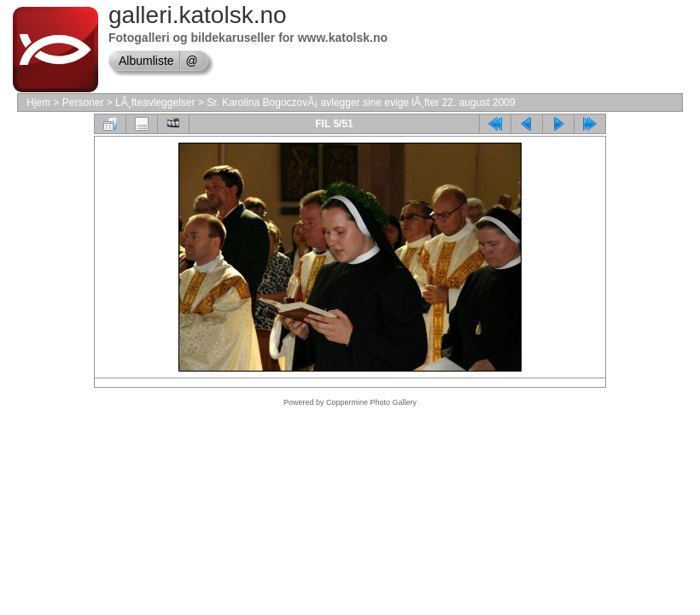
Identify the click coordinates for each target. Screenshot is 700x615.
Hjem (38, 102)
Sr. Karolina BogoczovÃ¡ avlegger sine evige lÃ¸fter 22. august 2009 (361, 102)
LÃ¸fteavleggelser (155, 102)
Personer (83, 102)
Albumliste (146, 61)
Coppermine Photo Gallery (371, 402)
